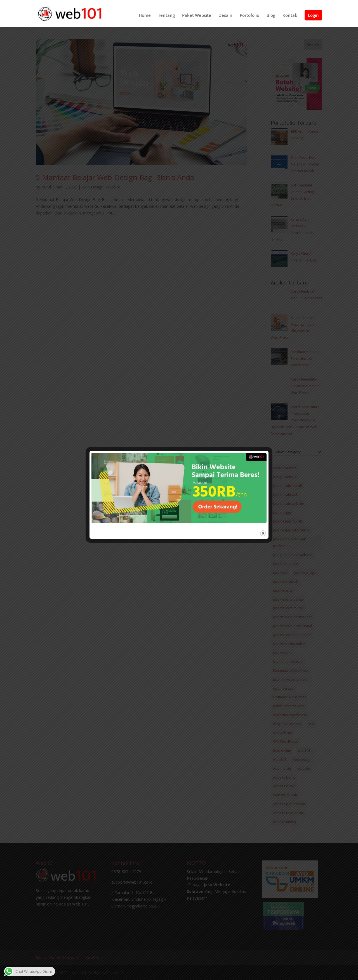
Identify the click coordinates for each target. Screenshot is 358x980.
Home (145, 16)
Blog (271, 16)
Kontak (290, 16)
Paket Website (197, 16)
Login (313, 15)
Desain (225, 16)
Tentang (166, 16)
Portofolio (249, 16)
